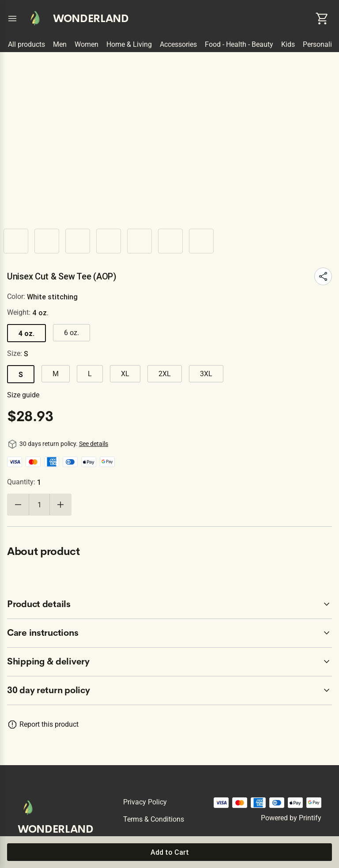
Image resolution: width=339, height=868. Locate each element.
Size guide (23, 395)
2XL (165, 374)
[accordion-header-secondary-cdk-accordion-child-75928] (169, 604)
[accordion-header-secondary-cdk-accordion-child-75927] (169, 691)
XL (125, 374)
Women (87, 44)
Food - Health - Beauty (239, 44)
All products (26, 44)
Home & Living (129, 44)
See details (94, 444)
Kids (288, 44)
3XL (206, 374)
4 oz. (26, 333)
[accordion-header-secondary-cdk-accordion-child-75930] (169, 662)
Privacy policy (145, 802)
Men (60, 44)
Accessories (178, 44)
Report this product (49, 724)
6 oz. (72, 333)
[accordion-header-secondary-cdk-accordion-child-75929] (169, 633)
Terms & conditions (154, 819)
